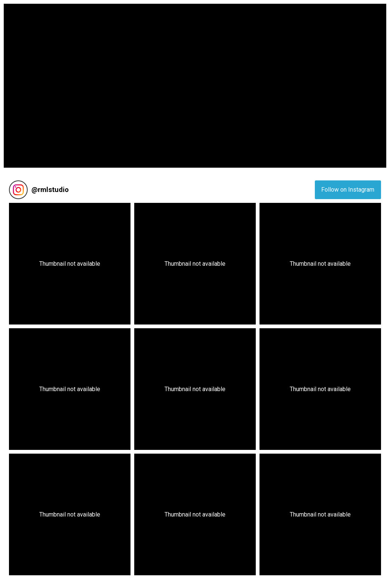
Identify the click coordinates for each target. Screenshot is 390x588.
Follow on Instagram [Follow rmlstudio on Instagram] (348, 190)
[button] (70, 264)
